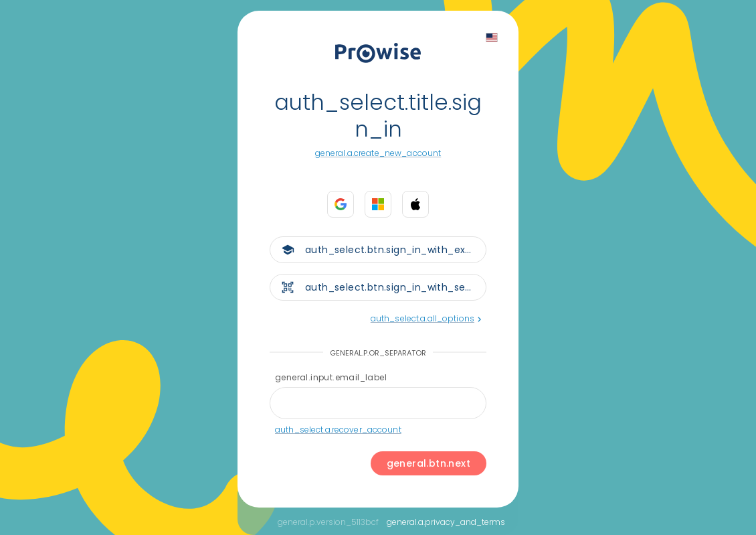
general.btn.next (429, 463)
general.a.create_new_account (378, 153)
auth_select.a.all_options (426, 318)
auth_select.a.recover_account (338, 430)
